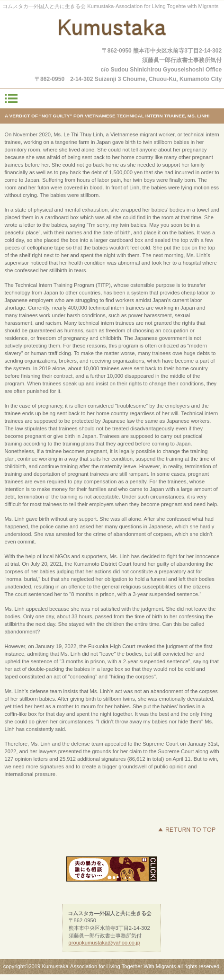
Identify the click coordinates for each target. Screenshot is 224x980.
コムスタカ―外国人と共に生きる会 (112, 29)
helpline (112, 869)
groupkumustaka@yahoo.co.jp (104, 943)
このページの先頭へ (187, 829)
